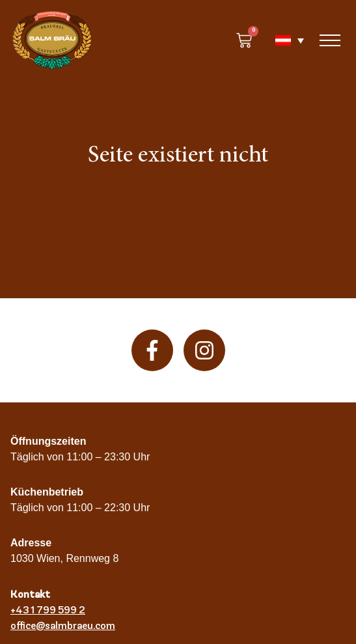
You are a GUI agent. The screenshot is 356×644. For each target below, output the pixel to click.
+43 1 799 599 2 (48, 610)
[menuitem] (283, 40)
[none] (283, 40)
